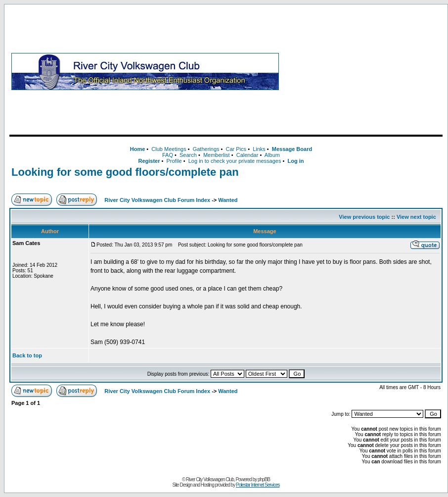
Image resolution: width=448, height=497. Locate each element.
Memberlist (217, 155)
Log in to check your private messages (235, 161)
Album (272, 155)
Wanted (228, 200)
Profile (174, 161)
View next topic (416, 217)
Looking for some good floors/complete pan (125, 172)
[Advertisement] (363, 71)
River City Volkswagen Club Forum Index (157, 200)
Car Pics (236, 149)
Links (259, 149)
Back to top (27, 355)
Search (188, 155)
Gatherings (206, 149)
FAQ (168, 155)
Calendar (247, 155)
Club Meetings (169, 149)
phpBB (264, 479)
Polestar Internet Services (258, 485)
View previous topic (364, 217)
